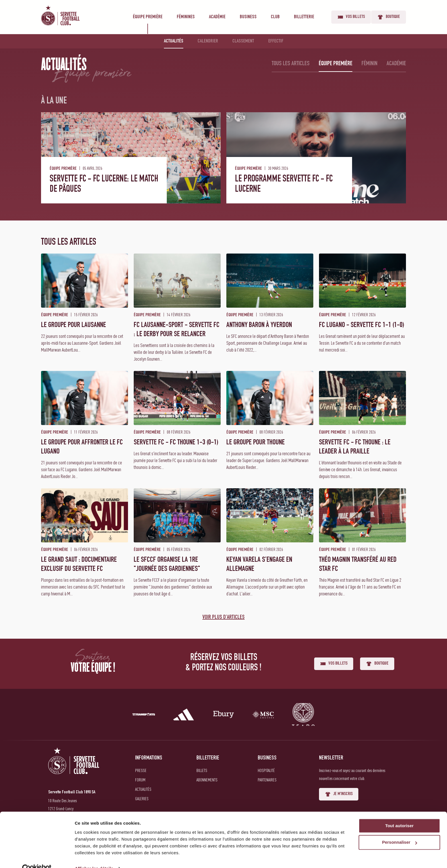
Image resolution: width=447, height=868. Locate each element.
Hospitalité (266, 770)
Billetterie (304, 17)
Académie (217, 17)
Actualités (174, 41)
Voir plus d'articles (223, 618)
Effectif (276, 41)
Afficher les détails (94, 857)
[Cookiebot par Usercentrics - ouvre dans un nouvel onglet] (37, 857)
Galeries (142, 798)
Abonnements (207, 780)
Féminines (186, 17)
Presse (141, 770)
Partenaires (267, 780)
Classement (243, 41)
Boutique (389, 17)
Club (275, 17)
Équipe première (148, 17)
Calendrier (208, 41)
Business (248, 17)
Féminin (369, 64)
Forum (140, 780)
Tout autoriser (399, 814)
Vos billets (351, 17)
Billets (202, 770)
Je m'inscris (339, 794)
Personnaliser (400, 831)
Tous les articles (291, 64)
